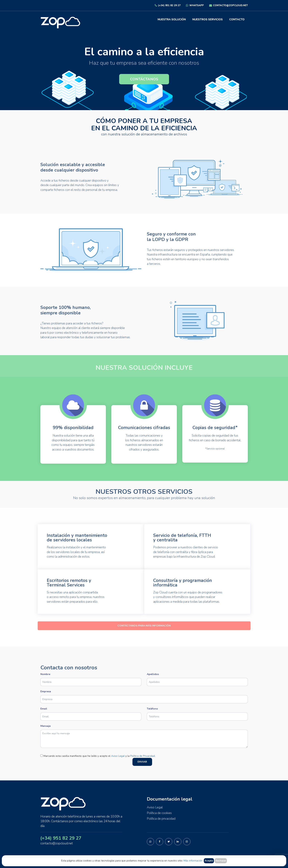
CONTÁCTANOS (144, 79)
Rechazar (221, 861)
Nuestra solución (172, 19)
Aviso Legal (118, 756)
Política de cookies (159, 813)
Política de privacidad (161, 819)
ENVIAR (142, 762)
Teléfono (197, 713)
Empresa (144, 695)
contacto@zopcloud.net (229, 5)
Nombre (91, 678)
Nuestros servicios (207, 19)
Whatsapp (195, 5)
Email (91, 713)
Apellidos (197, 678)
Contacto (237, 19)
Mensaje (144, 737)
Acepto (209, 861)
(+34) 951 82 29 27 (168, 5)
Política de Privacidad (143, 756)
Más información (193, 861)
